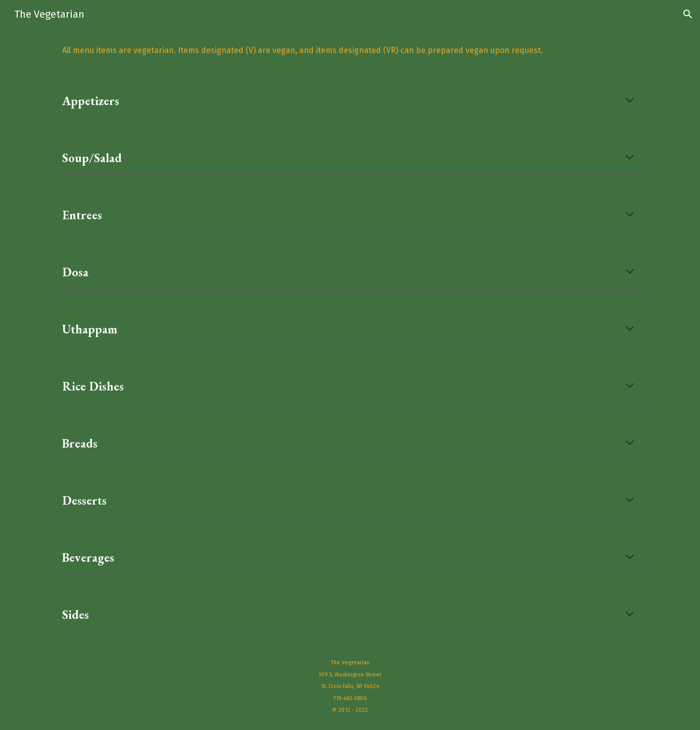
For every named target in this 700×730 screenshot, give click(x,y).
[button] (688, 14)
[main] (350, 51)
